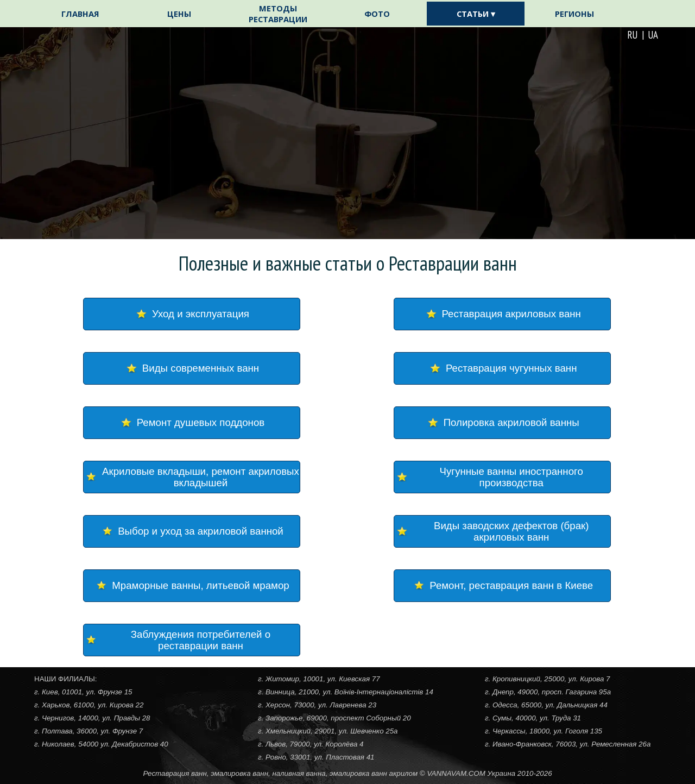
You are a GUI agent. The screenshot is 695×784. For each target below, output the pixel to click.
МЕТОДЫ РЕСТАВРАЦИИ (278, 14)
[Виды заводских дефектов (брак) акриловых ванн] (502, 531)
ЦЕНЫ (179, 14)
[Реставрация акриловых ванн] (502, 314)
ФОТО (377, 14)
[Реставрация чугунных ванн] (502, 368)
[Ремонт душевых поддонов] (192, 423)
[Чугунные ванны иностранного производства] (502, 477)
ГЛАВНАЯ (80, 14)
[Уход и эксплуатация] (192, 314)
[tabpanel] (555, 35)
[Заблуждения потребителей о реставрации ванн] (192, 640)
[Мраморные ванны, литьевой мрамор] (192, 586)
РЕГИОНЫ (574, 14)
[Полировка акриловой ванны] (502, 423)
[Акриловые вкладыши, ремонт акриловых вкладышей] (192, 477)
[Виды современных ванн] (192, 368)
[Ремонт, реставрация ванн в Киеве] (502, 586)
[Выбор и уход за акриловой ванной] (192, 531)
